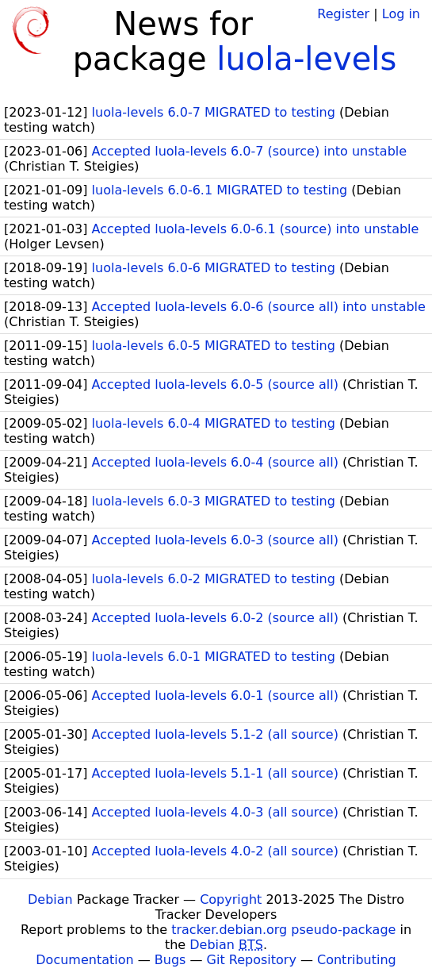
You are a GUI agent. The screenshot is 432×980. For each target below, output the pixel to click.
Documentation (84, 960)
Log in (401, 14)
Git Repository (252, 960)
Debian (50, 899)
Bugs (170, 960)
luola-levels (306, 59)
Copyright (231, 899)
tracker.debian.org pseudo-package (283, 930)
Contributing (357, 960)
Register (343, 14)
